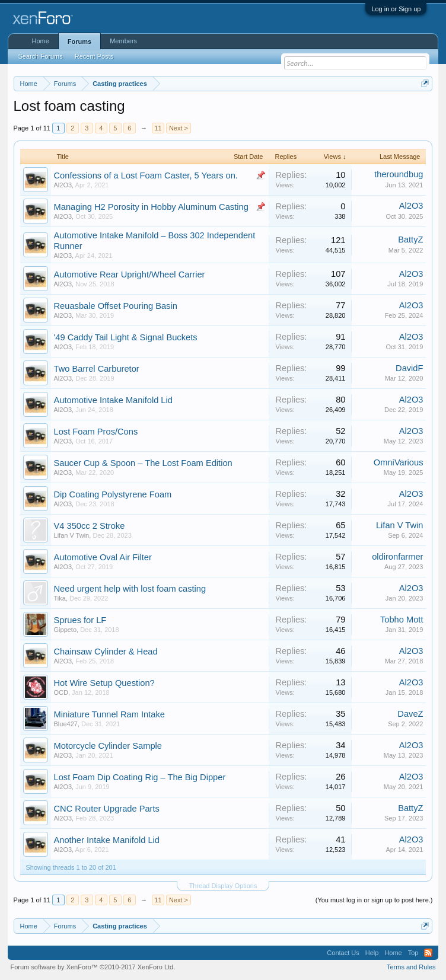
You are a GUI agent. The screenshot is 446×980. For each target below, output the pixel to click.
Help (372, 953)
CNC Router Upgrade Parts (107, 809)
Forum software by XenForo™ (93, 967)
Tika (60, 598)
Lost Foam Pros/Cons (96, 432)
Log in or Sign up (396, 9)
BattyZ (410, 240)
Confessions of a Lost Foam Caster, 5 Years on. (146, 175)
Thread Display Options (223, 886)
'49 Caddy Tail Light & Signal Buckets (126, 337)
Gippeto (66, 630)
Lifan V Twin (72, 535)
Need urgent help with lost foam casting (130, 589)
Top (413, 953)
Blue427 (66, 724)
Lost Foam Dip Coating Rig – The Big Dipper (140, 777)
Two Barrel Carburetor (97, 369)
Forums (79, 42)
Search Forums (41, 56)
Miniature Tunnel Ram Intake (109, 714)
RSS (428, 953)
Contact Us (343, 953)
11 (158, 128)
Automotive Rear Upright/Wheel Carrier (130, 274)
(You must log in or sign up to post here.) (374, 900)
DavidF (409, 368)
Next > (179, 128)
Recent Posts (94, 56)
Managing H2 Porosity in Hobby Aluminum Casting (151, 207)
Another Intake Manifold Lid (107, 840)
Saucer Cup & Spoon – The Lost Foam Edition (143, 463)
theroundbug (399, 174)
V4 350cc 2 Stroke (90, 526)
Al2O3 (63, 185)
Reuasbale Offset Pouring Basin (116, 306)
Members (123, 41)
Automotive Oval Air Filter (103, 557)
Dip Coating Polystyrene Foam (113, 494)
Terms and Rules (411, 967)
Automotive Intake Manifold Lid (113, 400)
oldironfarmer (397, 557)
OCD (61, 692)
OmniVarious (399, 462)
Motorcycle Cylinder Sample (108, 746)
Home (41, 41)
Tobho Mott (402, 620)
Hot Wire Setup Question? (104, 683)
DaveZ (410, 714)
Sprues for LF (80, 620)
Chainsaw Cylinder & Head (106, 652)
